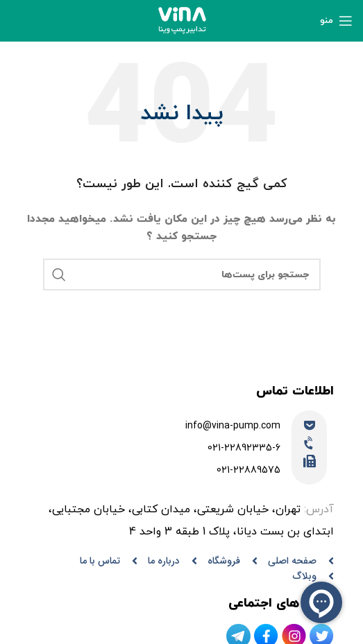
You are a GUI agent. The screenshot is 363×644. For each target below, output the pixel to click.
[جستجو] (182, 275)
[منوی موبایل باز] (336, 21)
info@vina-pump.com (233, 426)
